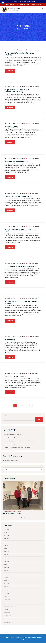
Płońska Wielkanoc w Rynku (11, 438)
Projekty (6, 610)
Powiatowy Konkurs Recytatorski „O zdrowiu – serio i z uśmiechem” (20, 442)
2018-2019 (7, 571)
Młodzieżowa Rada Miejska (10, 607)
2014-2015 (7, 559)
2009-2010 (7, 543)
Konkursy (20, 512)
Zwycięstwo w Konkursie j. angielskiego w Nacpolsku (17, 448)
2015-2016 (30, 50)
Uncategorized (7, 616)
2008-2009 (7, 539)
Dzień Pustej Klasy (11, 127)
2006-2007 (7, 533)
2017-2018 (7, 568)
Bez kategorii (36, 50)
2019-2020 (7, 575)
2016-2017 (7, 565)
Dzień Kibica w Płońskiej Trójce (16, 162)
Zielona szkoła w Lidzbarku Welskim (18, 197)
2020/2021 (7, 578)
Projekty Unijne (7, 613)
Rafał (14, 50)
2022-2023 (7, 584)
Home (19, 29)
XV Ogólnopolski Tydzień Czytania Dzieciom (21, 267)
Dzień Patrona (10, 340)
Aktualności (15, 512)
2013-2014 (7, 555)
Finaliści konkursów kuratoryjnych (12, 435)
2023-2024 (7, 587)
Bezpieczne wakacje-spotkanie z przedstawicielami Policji (17, 91)
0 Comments (22, 50)
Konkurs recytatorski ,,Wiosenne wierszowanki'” (16, 445)
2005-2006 (7, 530)
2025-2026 (10, 512)
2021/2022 (7, 581)
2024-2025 (7, 591)
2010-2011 (7, 546)
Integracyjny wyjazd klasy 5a (15, 377)
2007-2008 (7, 536)
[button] (22, 518)
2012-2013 (7, 552)
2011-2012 (7, 549)
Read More (10, 71)
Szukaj (4, 416)
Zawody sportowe (8, 623)
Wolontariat (7, 619)
